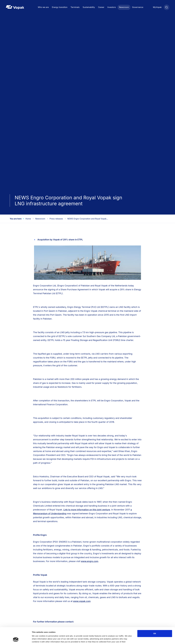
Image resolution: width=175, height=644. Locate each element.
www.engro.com (90, 561)
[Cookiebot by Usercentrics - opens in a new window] (16, 639)
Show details (128, 639)
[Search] (167, 7)
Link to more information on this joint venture (87, 510)
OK (155, 618)
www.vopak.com (82, 601)
